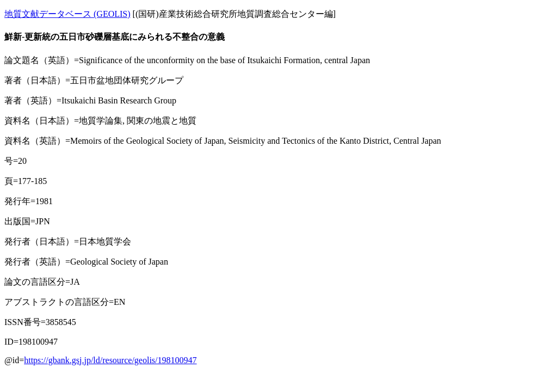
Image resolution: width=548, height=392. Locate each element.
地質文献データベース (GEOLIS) (67, 14)
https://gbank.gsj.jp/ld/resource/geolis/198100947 (110, 360)
